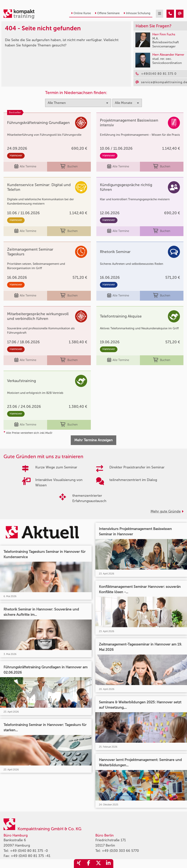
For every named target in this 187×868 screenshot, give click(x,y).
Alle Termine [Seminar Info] (25, 167)
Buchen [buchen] (69, 167)
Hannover (16, 156)
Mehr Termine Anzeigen (93, 440)
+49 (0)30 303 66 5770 (120, 851)
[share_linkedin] (108, 864)
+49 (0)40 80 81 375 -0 (29, 851)
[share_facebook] (89, 864)
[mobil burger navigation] (160, 14)
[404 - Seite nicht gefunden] (170, 14)
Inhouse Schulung (137, 13)
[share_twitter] (99, 864)
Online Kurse (81, 13)
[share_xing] (79, 864)
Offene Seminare (107, 13)
